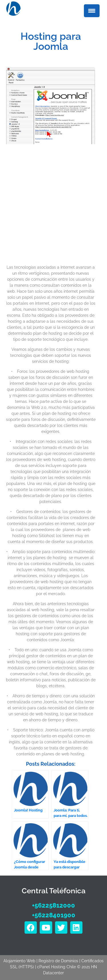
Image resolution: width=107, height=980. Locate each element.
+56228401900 (54, 915)
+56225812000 (53, 905)
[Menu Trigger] (92, 11)
